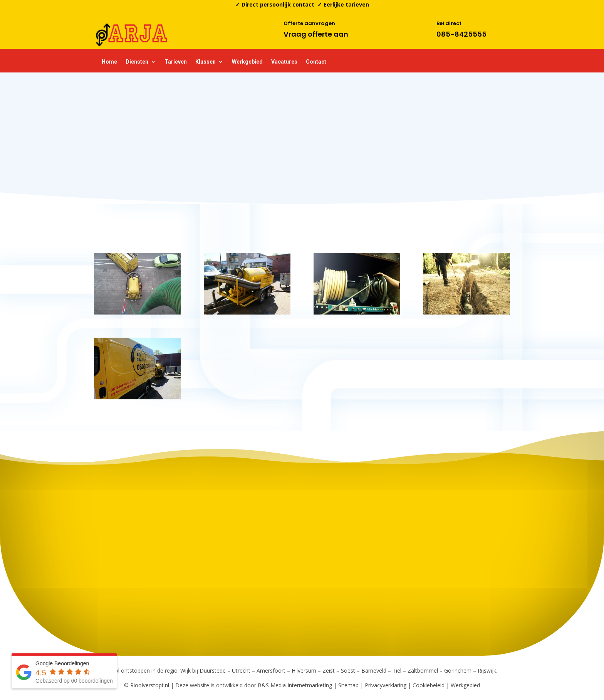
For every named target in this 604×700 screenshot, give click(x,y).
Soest (348, 671)
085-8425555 (461, 34)
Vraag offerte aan (316, 34)
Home (109, 62)
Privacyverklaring (386, 685)
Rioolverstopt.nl (150, 685)
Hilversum (304, 671)
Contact (316, 62)
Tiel (397, 671)
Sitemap (348, 685)
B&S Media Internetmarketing (295, 685)
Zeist (329, 671)
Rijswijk (487, 671)
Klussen (206, 62)
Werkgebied (247, 62)
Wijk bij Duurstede (203, 671)
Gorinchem (458, 671)
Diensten (137, 62)
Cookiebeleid (429, 685)
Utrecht (241, 671)
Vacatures (284, 62)
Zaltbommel (423, 671)
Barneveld (374, 671)
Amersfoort (271, 671)
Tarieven (176, 62)
